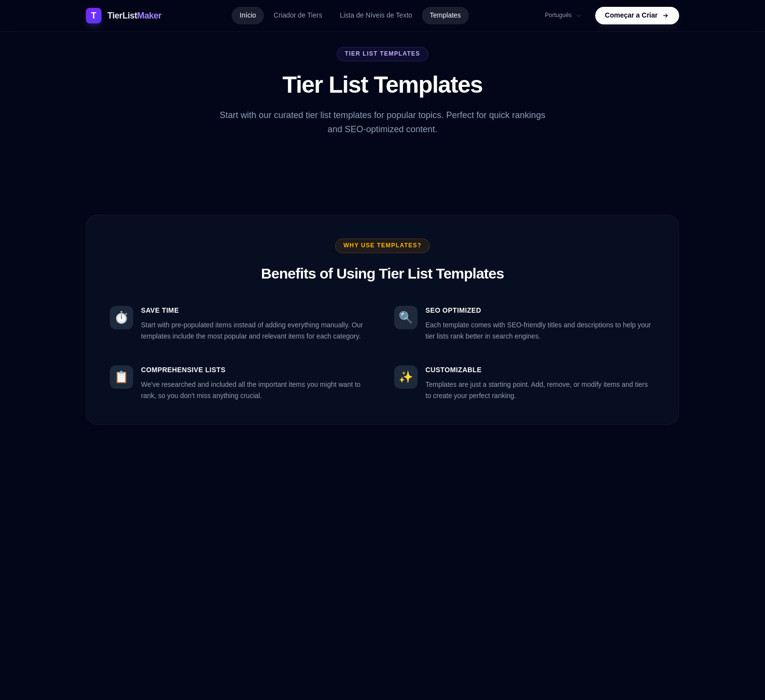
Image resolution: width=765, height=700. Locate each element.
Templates (445, 15)
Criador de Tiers (298, 15)
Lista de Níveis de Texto (376, 15)
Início (248, 15)
